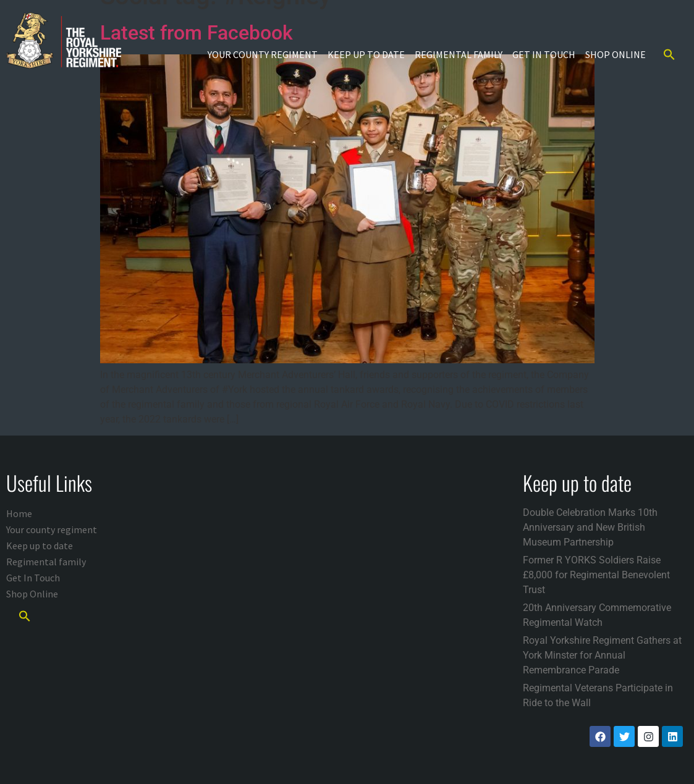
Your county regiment (263, 54)
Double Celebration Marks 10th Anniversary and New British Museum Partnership (590, 527)
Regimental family (459, 54)
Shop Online (616, 54)
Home (19, 513)
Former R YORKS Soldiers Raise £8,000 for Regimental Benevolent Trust (596, 575)
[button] (669, 54)
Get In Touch (544, 54)
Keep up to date (366, 54)
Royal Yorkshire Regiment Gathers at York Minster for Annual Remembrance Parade (602, 655)
